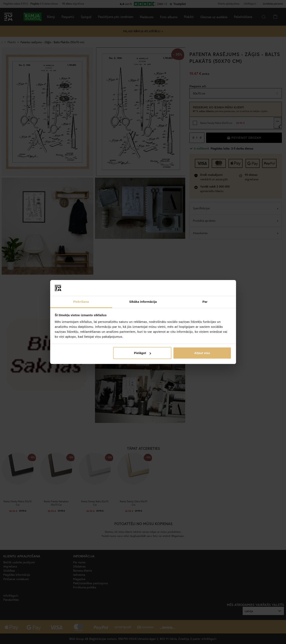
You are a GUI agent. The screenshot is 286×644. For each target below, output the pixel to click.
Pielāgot (142, 353)
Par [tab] (205, 302)
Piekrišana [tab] (81, 302)
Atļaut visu (202, 353)
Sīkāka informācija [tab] (143, 302)
